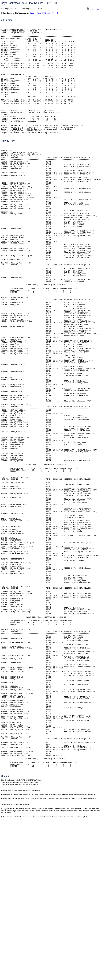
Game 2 (40, 13)
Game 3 (47, 13)
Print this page (93, 9)
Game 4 (55, 13)
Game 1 (33, 13)
